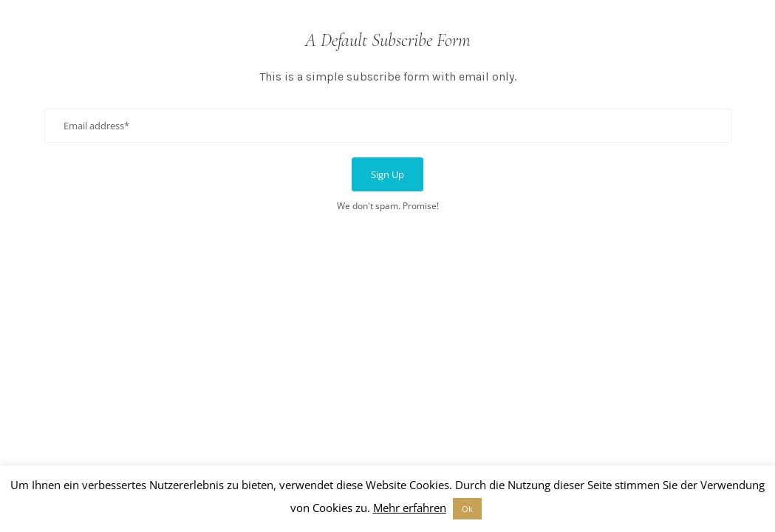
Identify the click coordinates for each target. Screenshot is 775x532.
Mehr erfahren (410, 508)
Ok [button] (467, 509)
